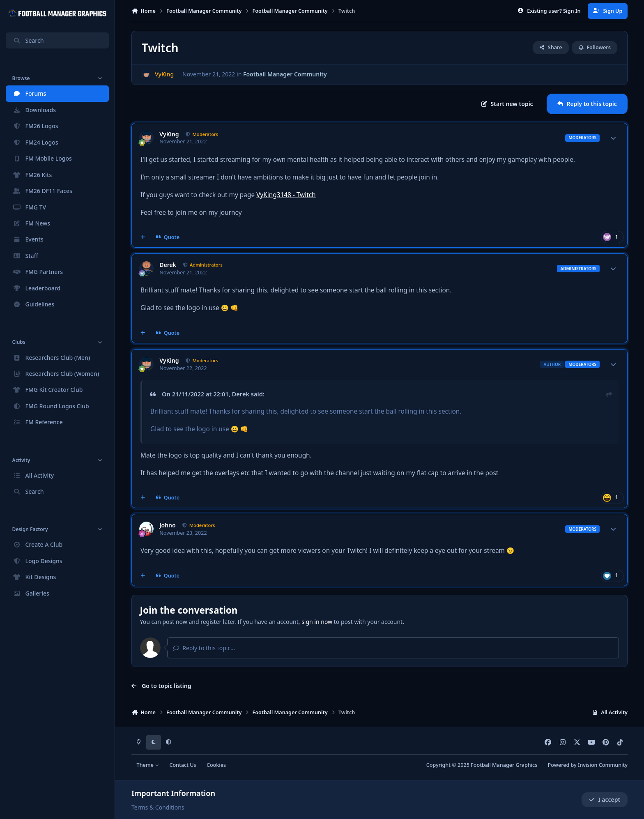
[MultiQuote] (143, 237)
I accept (605, 799)
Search (28, 40)
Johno (167, 525)
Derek (168, 265)
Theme (148, 765)
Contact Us (183, 765)
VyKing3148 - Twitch (286, 195)
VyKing (169, 134)
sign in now (317, 622)
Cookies (216, 765)
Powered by (588, 765)
